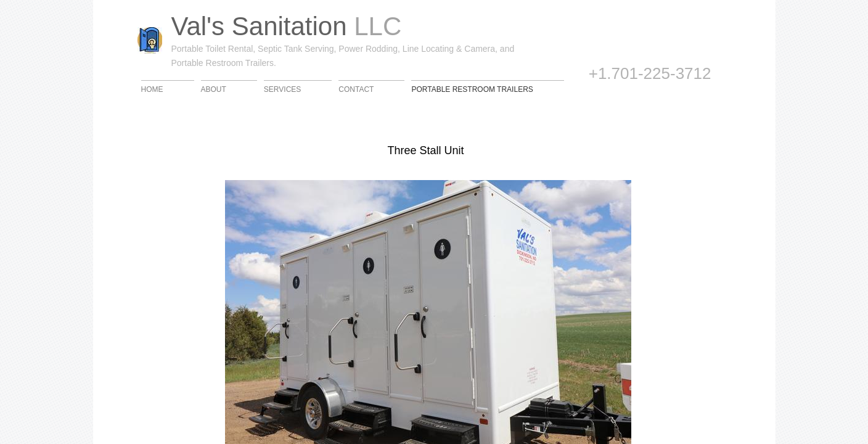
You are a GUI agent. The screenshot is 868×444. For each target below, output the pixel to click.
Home (152, 89)
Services (282, 89)
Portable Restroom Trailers (472, 89)
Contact (356, 89)
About (214, 89)
